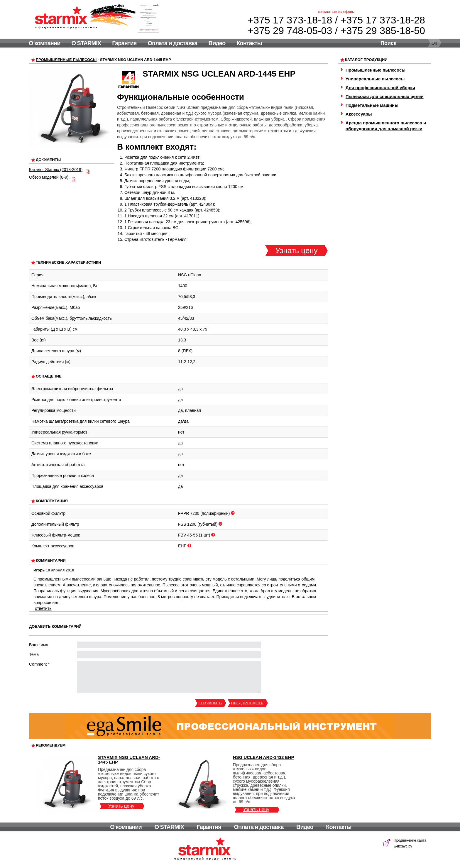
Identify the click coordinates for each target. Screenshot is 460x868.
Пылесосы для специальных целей (385, 96)
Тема (34, 654)
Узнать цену (296, 251)
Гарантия (124, 43)
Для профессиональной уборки (380, 88)
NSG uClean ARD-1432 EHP (264, 757)
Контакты (249, 43)
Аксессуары (359, 114)
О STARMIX (86, 43)
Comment (39, 664)
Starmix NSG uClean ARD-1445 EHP (129, 760)
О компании (44, 43)
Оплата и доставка (173, 43)
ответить (43, 608)
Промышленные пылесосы (66, 60)
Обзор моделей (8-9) (49, 177)
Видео (217, 43)
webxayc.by (403, 846)
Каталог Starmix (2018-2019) (56, 170)
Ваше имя (39, 645)
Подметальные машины (372, 105)
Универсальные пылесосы (375, 79)
